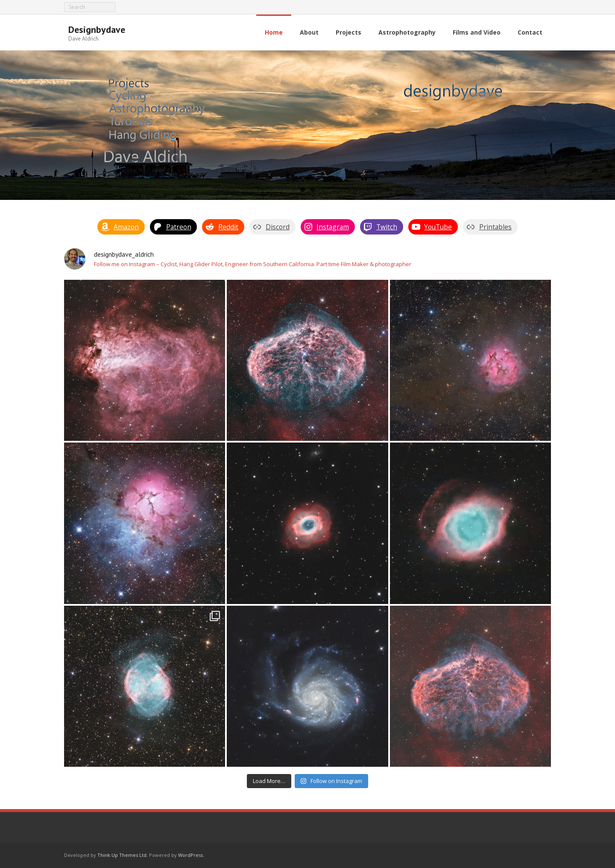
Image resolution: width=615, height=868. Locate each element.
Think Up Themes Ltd (122, 855)
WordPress (190, 855)
